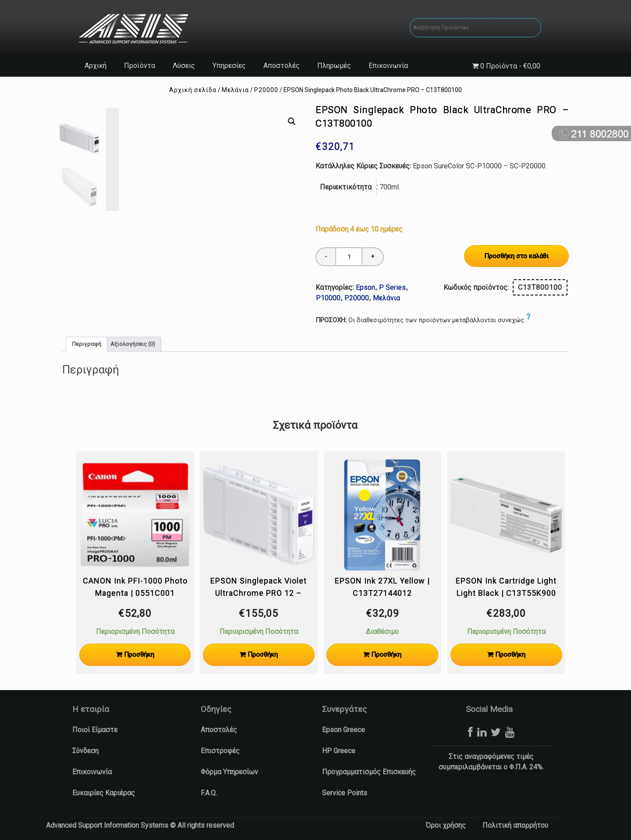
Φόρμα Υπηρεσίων (229, 772)
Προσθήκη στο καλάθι (516, 256)
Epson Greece (344, 730)
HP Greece (339, 751)
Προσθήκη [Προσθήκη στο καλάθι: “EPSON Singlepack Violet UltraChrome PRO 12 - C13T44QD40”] (263, 655)
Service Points (345, 793)
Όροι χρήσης (446, 825)
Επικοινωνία (388, 66)
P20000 (266, 90)
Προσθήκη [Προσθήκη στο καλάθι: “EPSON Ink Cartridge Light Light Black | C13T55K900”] (510, 655)
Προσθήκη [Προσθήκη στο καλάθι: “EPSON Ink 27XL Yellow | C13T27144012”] (386, 655)
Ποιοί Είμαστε (95, 730)
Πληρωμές (334, 66)
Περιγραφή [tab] (87, 344)
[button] (292, 121)
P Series (392, 287)
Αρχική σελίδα (193, 90)
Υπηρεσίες (229, 66)
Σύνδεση (85, 751)
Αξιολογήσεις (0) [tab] (133, 344)
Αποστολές (282, 66)
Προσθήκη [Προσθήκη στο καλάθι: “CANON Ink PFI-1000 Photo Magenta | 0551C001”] (139, 655)
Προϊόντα (140, 66)
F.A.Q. (209, 793)
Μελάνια (235, 90)
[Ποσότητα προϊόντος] (349, 257)
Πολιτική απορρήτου (515, 825)
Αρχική (96, 66)
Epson (365, 287)
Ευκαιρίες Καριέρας (104, 793)
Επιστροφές (220, 751)
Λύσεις (184, 66)
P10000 (328, 298)
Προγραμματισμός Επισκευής (369, 772)
